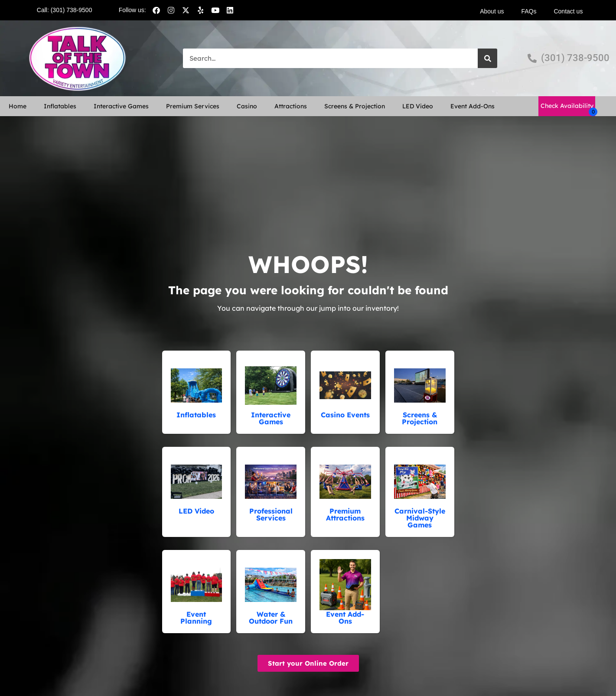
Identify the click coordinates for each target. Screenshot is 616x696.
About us (492, 11)
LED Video (418, 106)
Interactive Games (121, 106)
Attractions (291, 106)
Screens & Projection (355, 106)
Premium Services (193, 106)
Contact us (568, 11)
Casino (247, 106)
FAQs (529, 11)
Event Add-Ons (473, 106)
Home (18, 106)
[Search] (487, 58)
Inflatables (60, 106)
